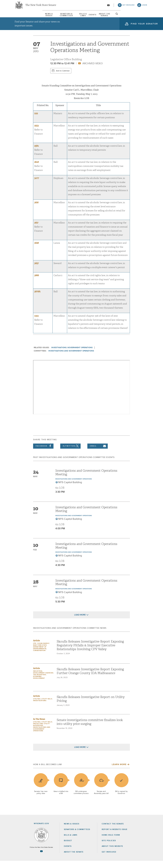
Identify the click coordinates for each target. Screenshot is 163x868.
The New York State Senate (41, 6)
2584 (36, 153)
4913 (36, 323)
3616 (36, 210)
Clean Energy (43, 651)
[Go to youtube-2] (108, 6)
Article (36, 648)
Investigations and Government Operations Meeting (86, 480)
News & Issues (22, 16)
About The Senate (125, 16)
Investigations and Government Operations (71, 358)
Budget (68, 848)
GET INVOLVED (109, 859)
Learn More (119, 772)
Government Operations (80, 355)
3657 (36, 270)
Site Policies (109, 848)
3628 (36, 250)
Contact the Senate (113, 831)
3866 (37, 283)
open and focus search (145, 17)
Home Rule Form (111, 842)
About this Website (112, 853)
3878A (37, 299)
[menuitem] (22, 16)
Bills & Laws (82, 16)
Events (102, 16)
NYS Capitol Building (70, 490)
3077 (37, 185)
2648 (36, 169)
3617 (36, 230)
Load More (80, 622)
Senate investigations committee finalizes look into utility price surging (90, 729)
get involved (128, 6)
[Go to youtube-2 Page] (41, 858)
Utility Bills (47, 706)
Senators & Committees (53, 16)
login (144, 6)
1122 (36, 121)
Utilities (37, 706)
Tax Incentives (40, 682)
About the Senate (74, 859)
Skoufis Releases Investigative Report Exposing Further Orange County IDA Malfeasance (90, 678)
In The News (39, 726)
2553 (36, 133)
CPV (35, 651)
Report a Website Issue (115, 837)
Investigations (59, 355)
